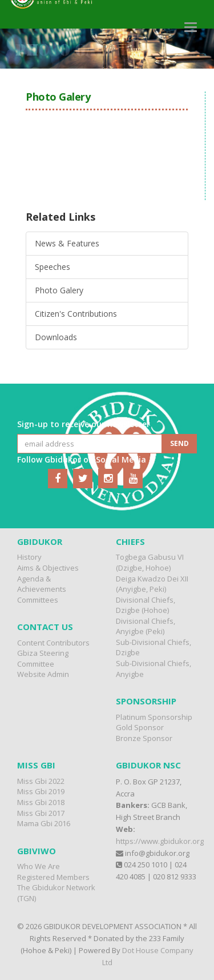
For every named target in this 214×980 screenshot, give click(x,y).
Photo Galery (59, 290)
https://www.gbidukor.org (160, 841)
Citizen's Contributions (76, 314)
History (29, 557)
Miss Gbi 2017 (41, 813)
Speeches (53, 267)
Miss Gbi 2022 (41, 781)
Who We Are (39, 866)
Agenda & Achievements (42, 584)
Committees (38, 600)
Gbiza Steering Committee (43, 658)
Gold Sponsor (140, 727)
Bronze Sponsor (144, 738)
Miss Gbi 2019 (41, 791)
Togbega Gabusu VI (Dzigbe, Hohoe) (150, 562)
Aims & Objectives (48, 568)
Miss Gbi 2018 (41, 802)
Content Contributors (53, 643)
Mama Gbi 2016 (44, 823)
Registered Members (53, 877)
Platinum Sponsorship (154, 717)
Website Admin (43, 674)
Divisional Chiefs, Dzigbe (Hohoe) (146, 605)
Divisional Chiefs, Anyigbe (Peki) (146, 626)
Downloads (56, 337)
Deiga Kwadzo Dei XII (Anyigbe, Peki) (152, 584)
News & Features (67, 243)
